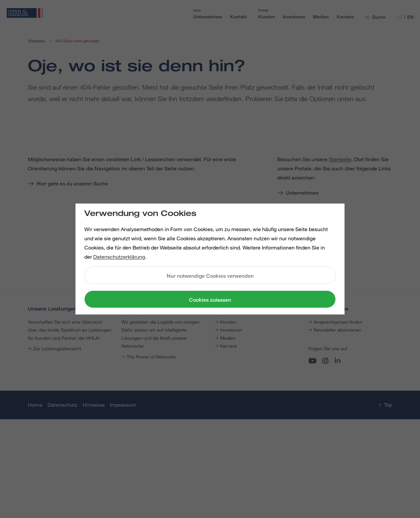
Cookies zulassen (210, 300)
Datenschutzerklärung (119, 257)
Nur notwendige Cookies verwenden (210, 276)
